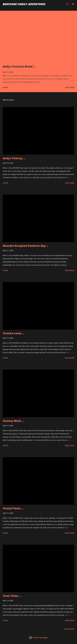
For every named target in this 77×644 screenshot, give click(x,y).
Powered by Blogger (39, 638)
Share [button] (5, 87)
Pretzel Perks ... (13, 508)
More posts (69, 629)
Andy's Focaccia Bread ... (19, 66)
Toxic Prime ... (12, 596)
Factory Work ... (13, 421)
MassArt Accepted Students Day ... (26, 246)
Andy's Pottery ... (14, 158)
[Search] (67, 4)
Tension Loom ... (14, 333)
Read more (70, 87)
